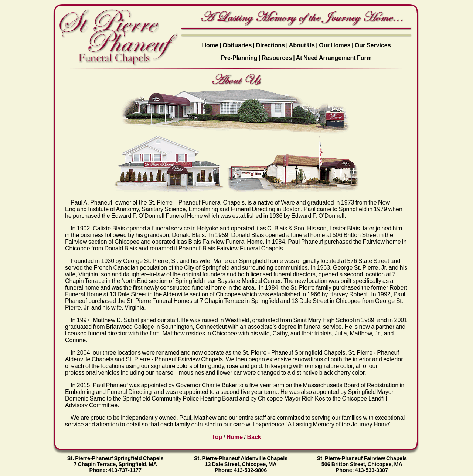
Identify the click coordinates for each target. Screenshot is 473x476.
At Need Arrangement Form (334, 58)
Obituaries (237, 45)
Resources (277, 58)
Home (210, 45)
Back (254, 437)
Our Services (373, 45)
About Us (302, 45)
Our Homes (335, 45)
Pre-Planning (239, 58)
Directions (270, 45)
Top (217, 437)
